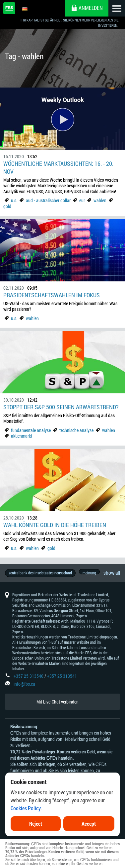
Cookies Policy (26, 821)
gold (7, 206)
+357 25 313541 (62, 676)
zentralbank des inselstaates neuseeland (40, 573)
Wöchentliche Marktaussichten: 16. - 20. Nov (58, 167)
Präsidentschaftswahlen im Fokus (52, 295)
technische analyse (76, 430)
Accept (89, 837)
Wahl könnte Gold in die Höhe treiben (55, 525)
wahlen (100, 200)
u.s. (14, 200)
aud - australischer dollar (48, 200)
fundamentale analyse (31, 430)
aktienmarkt (22, 436)
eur (82, 200)
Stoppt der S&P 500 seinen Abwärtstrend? (61, 407)
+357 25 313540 (29, 676)
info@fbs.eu (24, 684)
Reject (36, 837)
